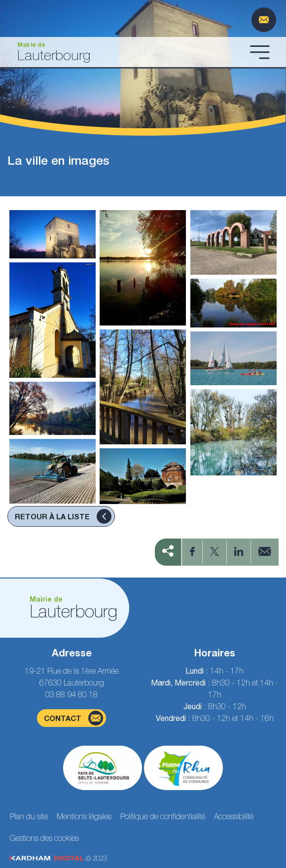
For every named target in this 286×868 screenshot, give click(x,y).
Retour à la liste (63, 516)
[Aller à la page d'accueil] (127, 52)
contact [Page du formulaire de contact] (73, 718)
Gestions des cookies (44, 838)
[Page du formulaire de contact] (264, 20)
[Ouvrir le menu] (260, 52)
